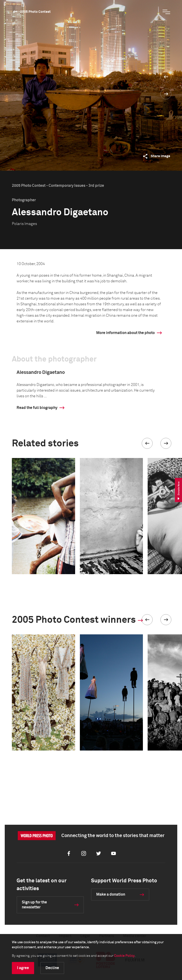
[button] (147, 443)
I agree (23, 968)
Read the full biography (37, 408)
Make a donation (111, 894)
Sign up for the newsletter (34, 905)
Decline (52, 968)
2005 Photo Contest (35, 12)
